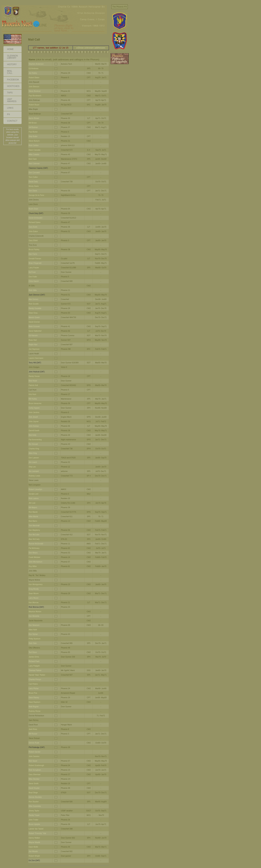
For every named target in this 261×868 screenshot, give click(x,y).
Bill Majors (33, 507)
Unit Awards (12, 100)
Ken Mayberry (34, 530)
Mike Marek (33, 517)
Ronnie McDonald (36, 544)
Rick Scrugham (35, 770)
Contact (12, 121)
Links (10, 108)
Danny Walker (34, 838)
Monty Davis (34, 186)
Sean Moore (34, 593)
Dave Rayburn (34, 702)
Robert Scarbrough (36, 765)
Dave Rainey (34, 698)
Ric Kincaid (33, 444)
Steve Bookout (35, 91)
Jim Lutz (32, 503)
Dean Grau (33, 313)
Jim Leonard (34, 471)
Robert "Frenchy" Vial (37, 833)
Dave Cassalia (34, 150)
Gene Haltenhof (35, 331)
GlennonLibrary (12, 57)
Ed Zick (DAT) (34, 860)
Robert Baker (34, 78)
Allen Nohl (33, 630)
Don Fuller (33, 277)
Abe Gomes (33, 299)
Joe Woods (33, 851)
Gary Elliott (33, 240)
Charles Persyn (35, 679)
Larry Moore (34, 598)
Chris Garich (34, 281)
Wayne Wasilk (34, 842)
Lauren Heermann (36, 358)
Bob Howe (33, 381)
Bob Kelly (32, 435)
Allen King (33, 453)
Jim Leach (33, 462)
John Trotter (33, 820)
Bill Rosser (33, 734)
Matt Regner (34, 707)
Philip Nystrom (34, 639)
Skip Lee (32, 467)
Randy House (34, 376)
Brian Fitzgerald (35, 263)
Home (10, 49)
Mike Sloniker (34, 779)
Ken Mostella (34, 616)
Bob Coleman (34, 164)
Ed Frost (32, 272)
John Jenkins (34, 412)
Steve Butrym (34, 141)
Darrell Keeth (34, 431)
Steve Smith (34, 784)
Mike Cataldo (34, 155)
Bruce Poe (33, 693)
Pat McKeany (34, 548)
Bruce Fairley (34, 250)
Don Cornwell (34, 173)
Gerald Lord (33, 494)
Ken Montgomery (36, 584)
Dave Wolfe (33, 847)
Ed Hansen (33, 336)
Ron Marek (33, 512)
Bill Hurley (33, 399)
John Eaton (33, 231)
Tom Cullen (33, 177)
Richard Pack (34, 661)
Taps (10, 93)
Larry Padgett (34, 666)
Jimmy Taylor (34, 811)
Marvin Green (34, 317)
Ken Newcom (34, 625)
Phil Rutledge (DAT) (37, 747)
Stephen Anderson (36, 64)
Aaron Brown (34, 118)
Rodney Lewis (34, 476)
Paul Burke (33, 132)
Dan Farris (33, 254)
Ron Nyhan (33, 634)
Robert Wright (34, 856)
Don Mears (33, 553)
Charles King (34, 449)
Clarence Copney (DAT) (38, 168)
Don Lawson (34, 458)
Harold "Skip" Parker (37, 675)
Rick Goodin (34, 304)
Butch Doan (33, 209)
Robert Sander (35, 752)
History (12, 64)
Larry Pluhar (34, 689)
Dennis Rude (34, 743)
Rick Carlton (34, 145)
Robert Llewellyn (35, 489)
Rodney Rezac (35, 711)
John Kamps (34, 426)
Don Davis (33, 191)
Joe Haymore (34, 349)
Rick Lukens (34, 498)
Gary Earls (33, 227)
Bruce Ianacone (35, 403)
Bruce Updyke (34, 824)
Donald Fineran (35, 259)
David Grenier (34, 322)
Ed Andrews (33, 69)
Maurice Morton (35, 612)
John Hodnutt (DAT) (37, 372)
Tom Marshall (34, 526)
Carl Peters (33, 684)
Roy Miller (33, 566)
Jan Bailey (33, 73)
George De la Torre (36, 195)
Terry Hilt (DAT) (35, 363)
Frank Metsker (34, 557)
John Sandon (34, 756)
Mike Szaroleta (35, 806)
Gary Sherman (35, 775)
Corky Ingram (34, 408)
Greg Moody (34, 589)
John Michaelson (35, 562)
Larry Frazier (34, 268)
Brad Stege (33, 793)
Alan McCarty (34, 539)
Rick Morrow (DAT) (36, 607)
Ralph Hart (33, 345)
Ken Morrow (34, 603)
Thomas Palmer (35, 670)
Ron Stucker (34, 802)
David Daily (33, 182)
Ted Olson (33, 652)
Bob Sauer (33, 761)
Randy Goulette (35, 308)
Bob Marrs (33, 521)
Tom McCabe (34, 535)
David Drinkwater (36, 218)
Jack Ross (33, 729)
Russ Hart (33, 340)
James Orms (34, 657)
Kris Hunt (32, 394)
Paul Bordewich (35, 96)
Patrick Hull (33, 385)
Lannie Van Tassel (36, 829)
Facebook (13, 80)
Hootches (13, 86)
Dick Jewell (33, 417)
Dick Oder (33, 643)
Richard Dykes (35, 222)
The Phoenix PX (120, 7)
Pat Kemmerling (35, 440)
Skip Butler (33, 136)
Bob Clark (33, 159)
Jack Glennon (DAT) (37, 295)
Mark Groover (34, 326)
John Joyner (34, 422)
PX (9, 114)
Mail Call (10, 72)
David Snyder (34, 788)
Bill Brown (33, 123)
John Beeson (34, 87)
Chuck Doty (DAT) (36, 213)
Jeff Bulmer (33, 127)
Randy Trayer (34, 815)
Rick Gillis (33, 290)
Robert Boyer (34, 105)
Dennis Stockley (35, 797)
